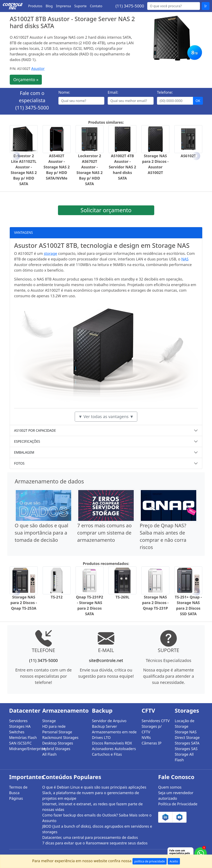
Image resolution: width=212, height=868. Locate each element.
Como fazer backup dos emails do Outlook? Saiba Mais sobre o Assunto (97, 818)
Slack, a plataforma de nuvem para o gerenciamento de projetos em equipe (91, 795)
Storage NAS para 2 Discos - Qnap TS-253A (24, 603)
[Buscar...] (174, 6)
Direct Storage (187, 737)
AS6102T (188, 156)
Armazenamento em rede (114, 732)
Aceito (174, 861)
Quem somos (170, 787)
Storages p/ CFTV (152, 729)
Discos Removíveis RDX (112, 743)
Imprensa (64, 6)
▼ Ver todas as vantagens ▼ (106, 417)
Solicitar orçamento (106, 210)
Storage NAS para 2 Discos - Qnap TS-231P (155, 603)
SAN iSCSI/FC (20, 743)
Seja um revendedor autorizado (176, 795)
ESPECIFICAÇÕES (27, 441)
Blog (49, 6)
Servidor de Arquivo (109, 721)
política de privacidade (150, 861)
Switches (17, 732)
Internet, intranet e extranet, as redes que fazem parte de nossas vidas (92, 807)
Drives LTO (101, 737)
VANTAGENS (23, 233)
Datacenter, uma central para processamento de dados (90, 837)
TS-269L (122, 597)
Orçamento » (26, 80)
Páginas (16, 798)
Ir (206, 6)
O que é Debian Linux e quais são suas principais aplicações (94, 787)
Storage (49, 721)
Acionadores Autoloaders (114, 749)
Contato (96, 6)
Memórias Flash (23, 737)
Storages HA (20, 726)
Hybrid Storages (56, 749)
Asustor (38, 68)
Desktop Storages (58, 743)
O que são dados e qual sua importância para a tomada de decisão (42, 533)
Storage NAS (186, 732)
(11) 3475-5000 (130, 6)
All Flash (49, 754)
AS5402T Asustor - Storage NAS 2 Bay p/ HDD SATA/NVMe (57, 167)
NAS (185, 259)
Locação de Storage (185, 724)
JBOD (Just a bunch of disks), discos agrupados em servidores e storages (97, 829)
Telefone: (165, 92)
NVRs (146, 737)
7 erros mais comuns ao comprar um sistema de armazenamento (104, 533)
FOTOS (19, 463)
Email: (113, 92)
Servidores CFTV (156, 721)
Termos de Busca (18, 790)
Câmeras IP (152, 743)
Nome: (64, 92)
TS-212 (57, 597)
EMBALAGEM (24, 452)
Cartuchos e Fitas (107, 754)
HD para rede (54, 726)
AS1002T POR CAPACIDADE (35, 430)
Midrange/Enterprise (23, 749)
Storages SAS (186, 749)
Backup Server (104, 726)
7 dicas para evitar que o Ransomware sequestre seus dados (95, 843)
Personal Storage (57, 732)
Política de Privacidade (178, 804)
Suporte (81, 6)
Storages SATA (187, 743)
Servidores (18, 721)
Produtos (35, 6)
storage (50, 253)
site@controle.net (106, 660)
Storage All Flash (184, 757)
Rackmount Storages (60, 737)
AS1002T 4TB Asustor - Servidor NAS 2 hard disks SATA (123, 167)
